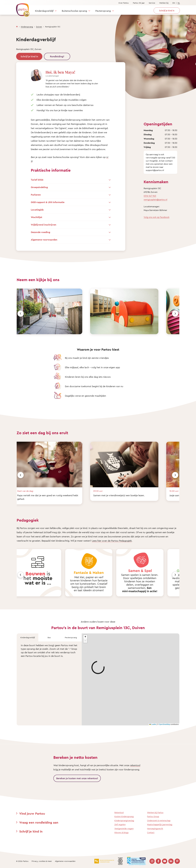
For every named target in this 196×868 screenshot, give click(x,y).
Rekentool (119, 812)
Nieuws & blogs (121, 832)
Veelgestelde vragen (124, 829)
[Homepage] (17, 26)
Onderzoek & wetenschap (159, 820)
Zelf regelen (120, 824)
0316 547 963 (150, 196)
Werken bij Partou (155, 812)
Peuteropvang (103, 11)
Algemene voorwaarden (65, 861)
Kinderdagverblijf (44, 11)
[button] (85, 637)
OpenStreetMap (164, 724)
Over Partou (124, 3)
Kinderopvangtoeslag (124, 820)
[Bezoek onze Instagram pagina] (152, 861)
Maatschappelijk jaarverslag (160, 824)
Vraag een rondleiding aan (39, 822)
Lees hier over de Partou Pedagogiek (112, 541)
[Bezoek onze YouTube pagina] (165, 861)
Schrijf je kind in (29, 56)
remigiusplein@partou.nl (155, 199)
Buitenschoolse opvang (74, 11)
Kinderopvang (27, 27)
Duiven (39, 27)
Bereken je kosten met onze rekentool (77, 778)
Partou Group (153, 816)
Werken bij (164, 3)
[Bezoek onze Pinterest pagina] (177, 861)
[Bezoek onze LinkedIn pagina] (171, 861)
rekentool (135, 765)
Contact (151, 832)
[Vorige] (21, 314)
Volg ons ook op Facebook (157, 217)
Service (152, 3)
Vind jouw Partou (32, 813)
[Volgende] (175, 314)
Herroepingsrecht (155, 829)
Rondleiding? (57, 56)
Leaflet (153, 724)
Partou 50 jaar (139, 3)
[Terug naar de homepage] (22, 9)
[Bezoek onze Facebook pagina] (158, 861)
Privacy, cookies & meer (42, 861)
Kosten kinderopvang (124, 816)
